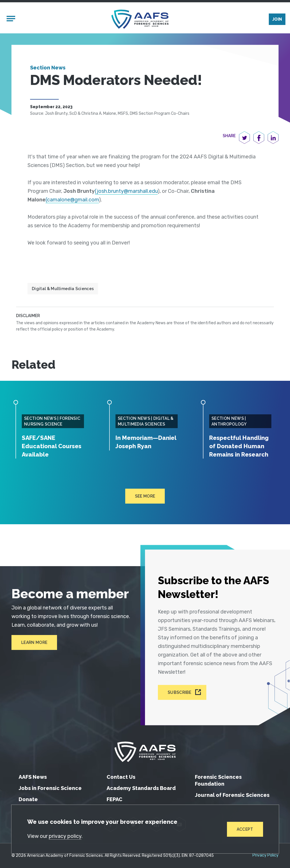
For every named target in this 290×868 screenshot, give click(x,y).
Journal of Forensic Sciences (232, 795)
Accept (245, 829)
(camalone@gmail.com (72, 200)
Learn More (34, 642)
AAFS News (33, 777)
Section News (48, 68)
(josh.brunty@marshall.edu (126, 191)
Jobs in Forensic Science (50, 788)
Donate (28, 799)
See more (145, 496)
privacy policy (65, 836)
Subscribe (180, 692)
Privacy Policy (265, 855)
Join (277, 19)
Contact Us (121, 777)
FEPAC (114, 799)
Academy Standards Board (141, 788)
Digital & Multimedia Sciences (63, 289)
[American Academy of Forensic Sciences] (140, 19)
